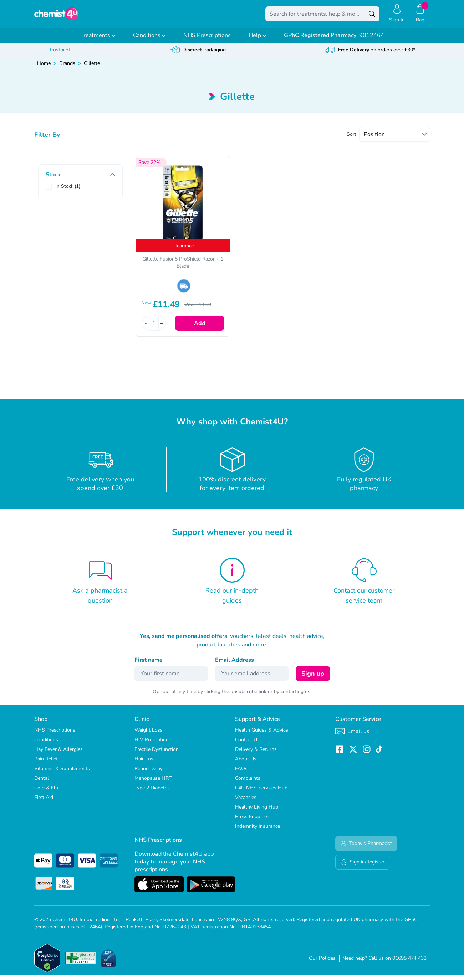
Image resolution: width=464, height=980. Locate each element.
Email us (352, 736)
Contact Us (247, 745)
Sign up (313, 679)
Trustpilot (60, 55)
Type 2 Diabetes (152, 793)
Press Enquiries (252, 822)
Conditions (149, 40)
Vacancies (246, 802)
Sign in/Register (363, 867)
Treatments (98, 40)
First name (149, 665)
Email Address (234, 665)
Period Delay (149, 773)
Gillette (92, 68)
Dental (42, 783)
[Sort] (395, 139)
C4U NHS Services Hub (261, 793)
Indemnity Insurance (258, 831)
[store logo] (71, 16)
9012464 (334, 40)
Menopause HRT (153, 783)
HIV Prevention (152, 745)
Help (257, 40)
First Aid (44, 802)
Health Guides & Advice (261, 735)
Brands (67, 68)
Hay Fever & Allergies (58, 754)
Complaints (248, 783)
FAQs (241, 773)
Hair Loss (145, 764)
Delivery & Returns (256, 754)
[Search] (372, 16)
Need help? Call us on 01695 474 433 (384, 963)
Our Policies (322, 963)
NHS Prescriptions (207, 40)
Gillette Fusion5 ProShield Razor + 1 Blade (183, 267)
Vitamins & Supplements (62, 773)
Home (44, 68)
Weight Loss (149, 735)
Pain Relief (46, 764)
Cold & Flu (46, 793)
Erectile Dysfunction (157, 754)
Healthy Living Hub (257, 812)
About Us (246, 764)
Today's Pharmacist (366, 848)
